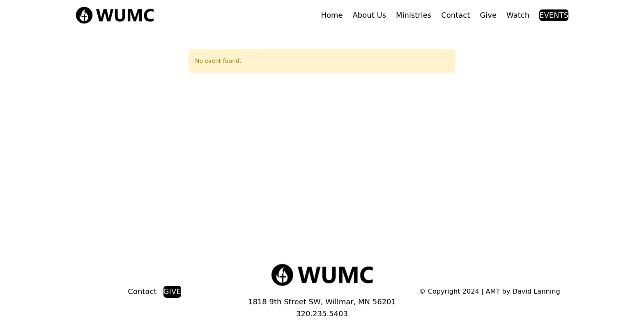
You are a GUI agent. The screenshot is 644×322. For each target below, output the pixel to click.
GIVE (172, 291)
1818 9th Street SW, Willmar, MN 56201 (322, 302)
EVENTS (554, 15)
